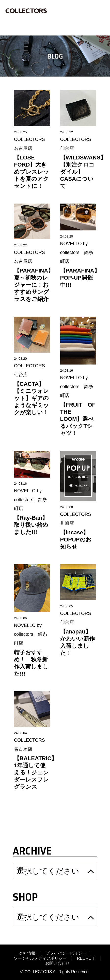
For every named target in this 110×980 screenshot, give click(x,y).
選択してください (48, 871)
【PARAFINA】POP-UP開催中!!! (80, 278)
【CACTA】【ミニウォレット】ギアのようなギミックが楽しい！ (32, 398)
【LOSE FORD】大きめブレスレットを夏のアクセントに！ (32, 172)
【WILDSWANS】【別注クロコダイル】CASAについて (83, 172)
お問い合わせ (57, 964)
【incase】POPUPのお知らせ (76, 540)
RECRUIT (87, 958)
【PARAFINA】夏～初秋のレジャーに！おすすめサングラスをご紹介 (34, 285)
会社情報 (27, 953)
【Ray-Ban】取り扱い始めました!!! (31, 525)
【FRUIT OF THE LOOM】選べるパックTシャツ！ (81, 419)
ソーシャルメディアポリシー (40, 958)
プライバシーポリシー (66, 953)
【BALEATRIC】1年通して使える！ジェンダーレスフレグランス (35, 773)
